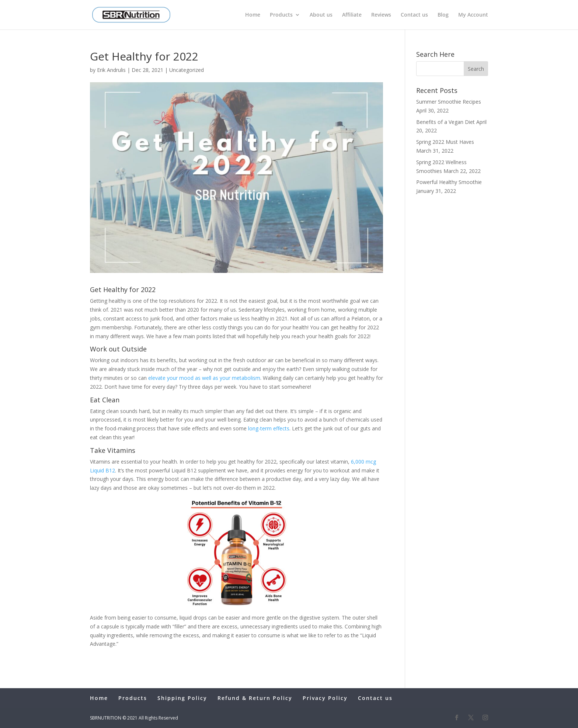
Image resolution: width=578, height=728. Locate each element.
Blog (443, 15)
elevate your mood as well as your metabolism (204, 378)
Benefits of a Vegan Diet (445, 122)
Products (281, 15)
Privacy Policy (325, 698)
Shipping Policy (182, 698)
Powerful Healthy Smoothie (449, 182)
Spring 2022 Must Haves (445, 142)
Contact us (414, 15)
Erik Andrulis (111, 70)
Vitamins (121, 450)
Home (253, 15)
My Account (473, 15)
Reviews (381, 15)
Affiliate (352, 15)
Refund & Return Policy (255, 698)
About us (321, 15)
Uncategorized (187, 70)
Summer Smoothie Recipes (449, 102)
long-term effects (269, 428)
